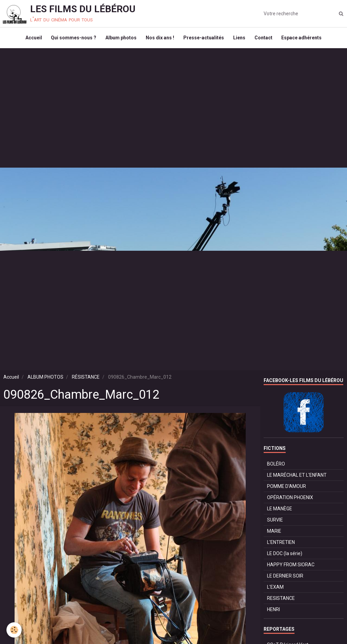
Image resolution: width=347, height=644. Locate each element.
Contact (266, 39)
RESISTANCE (281, 601)
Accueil (30, 39)
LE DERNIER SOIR (285, 579)
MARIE (274, 534)
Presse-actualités (204, 39)
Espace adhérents (305, 39)
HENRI (273, 612)
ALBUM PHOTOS (45, 380)
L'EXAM (275, 590)
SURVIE (275, 523)
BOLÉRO (276, 467)
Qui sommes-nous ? (71, 39)
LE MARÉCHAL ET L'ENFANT (297, 478)
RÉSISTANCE (86, 380)
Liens (241, 39)
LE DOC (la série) (285, 556)
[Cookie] (14, 630)
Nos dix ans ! (160, 39)
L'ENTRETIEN (281, 545)
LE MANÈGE (280, 512)
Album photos (120, 39)
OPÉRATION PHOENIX (290, 500)
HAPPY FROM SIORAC (291, 568)
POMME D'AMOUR (287, 489)
